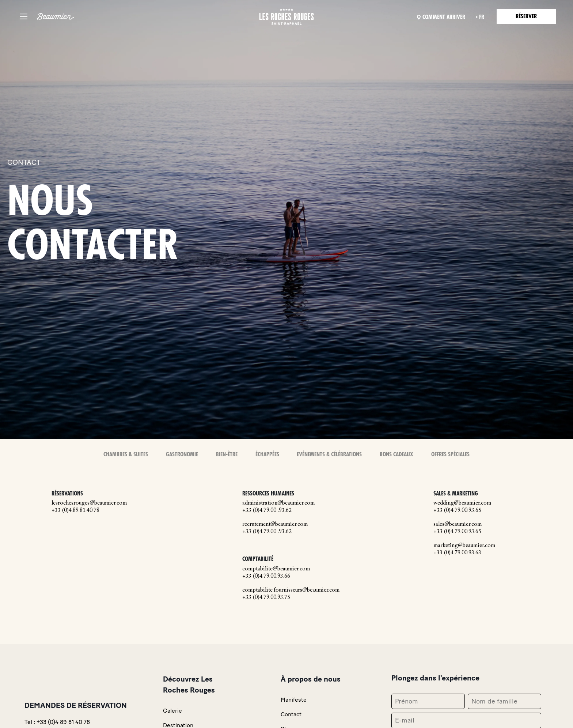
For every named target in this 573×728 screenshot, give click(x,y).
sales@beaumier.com (458, 524)
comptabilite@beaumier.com (276, 569)
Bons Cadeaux (396, 454)
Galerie (172, 711)
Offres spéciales (450, 454)
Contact (291, 714)
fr (482, 17)
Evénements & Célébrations (329, 454)
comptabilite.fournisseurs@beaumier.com (291, 590)
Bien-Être (227, 454)
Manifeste (294, 700)
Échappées (267, 454)
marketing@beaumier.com (464, 546)
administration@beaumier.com (278, 503)
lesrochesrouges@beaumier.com (89, 503)
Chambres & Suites (126, 454)
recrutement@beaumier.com (275, 524)
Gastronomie (182, 454)
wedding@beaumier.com (462, 503)
